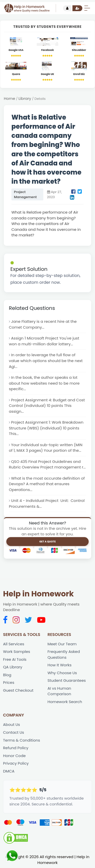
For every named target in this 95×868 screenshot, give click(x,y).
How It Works (60, 665)
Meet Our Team (62, 644)
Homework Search (65, 702)
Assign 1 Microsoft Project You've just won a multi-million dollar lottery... (44, 341)
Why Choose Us (62, 673)
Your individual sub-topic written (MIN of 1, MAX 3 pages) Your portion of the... (46, 448)
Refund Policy (16, 748)
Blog (7, 675)
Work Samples (17, 652)
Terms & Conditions (22, 740)
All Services (14, 644)
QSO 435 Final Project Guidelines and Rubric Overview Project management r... (47, 464)
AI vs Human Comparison (59, 691)
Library (25, 98)
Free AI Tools (15, 660)
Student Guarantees (67, 681)
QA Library (13, 667)
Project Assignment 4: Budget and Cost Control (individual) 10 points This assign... (47, 406)
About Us (12, 725)
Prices (9, 683)
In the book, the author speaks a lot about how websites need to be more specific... (44, 383)
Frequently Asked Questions (64, 655)
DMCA (9, 771)
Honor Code (14, 756)
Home (9, 98)
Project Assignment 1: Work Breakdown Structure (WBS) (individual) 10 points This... (46, 428)
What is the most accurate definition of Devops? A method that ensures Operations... (47, 484)
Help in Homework (38, 594)
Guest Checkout (18, 691)
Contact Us (14, 733)
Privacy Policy (16, 763)
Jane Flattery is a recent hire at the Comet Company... (43, 325)
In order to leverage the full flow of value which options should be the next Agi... (46, 361)
